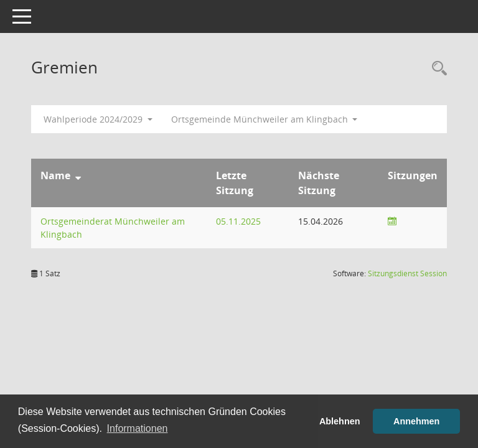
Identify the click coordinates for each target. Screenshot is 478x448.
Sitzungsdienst (407, 273)
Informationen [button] (138, 428)
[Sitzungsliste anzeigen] (392, 221)
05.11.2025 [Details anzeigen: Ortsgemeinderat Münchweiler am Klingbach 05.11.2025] (238, 221)
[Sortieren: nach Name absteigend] (78, 175)
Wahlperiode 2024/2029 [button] (98, 119)
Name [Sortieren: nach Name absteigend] (55, 175)
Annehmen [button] (416, 421)
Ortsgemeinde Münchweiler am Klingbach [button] (265, 119)
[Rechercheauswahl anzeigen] (436, 69)
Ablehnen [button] (340, 421)
